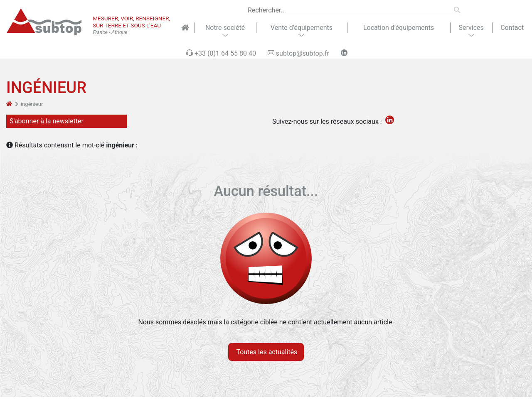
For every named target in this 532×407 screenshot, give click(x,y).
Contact (512, 28)
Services (471, 28)
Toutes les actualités (266, 352)
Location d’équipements (399, 28)
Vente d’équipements (302, 28)
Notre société (225, 28)
